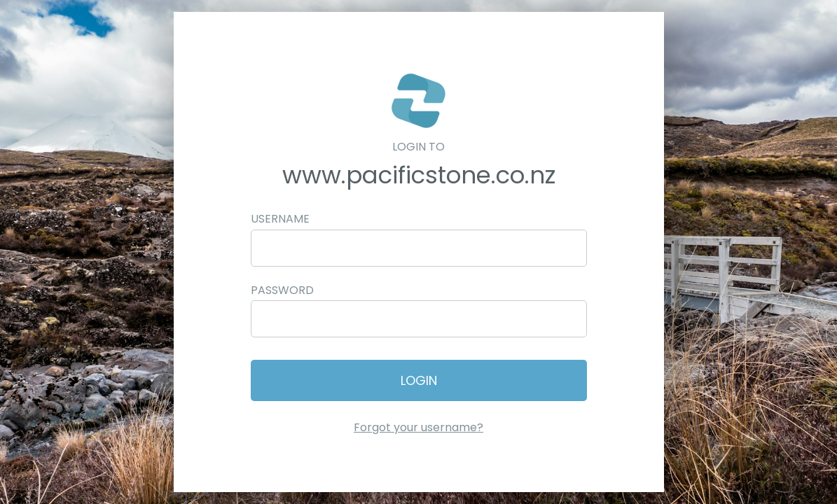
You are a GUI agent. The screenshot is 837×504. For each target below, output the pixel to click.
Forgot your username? (418, 427)
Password (282, 290)
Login (419, 380)
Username (280, 219)
